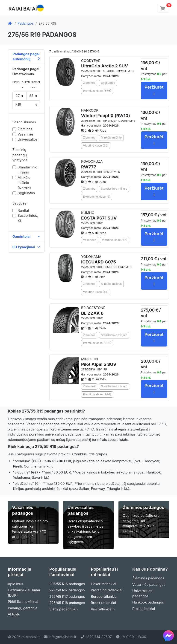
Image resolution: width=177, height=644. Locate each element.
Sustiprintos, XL (28, 218)
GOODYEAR (105, 64)
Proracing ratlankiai (106, 590)
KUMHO (99, 216)
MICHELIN (99, 362)
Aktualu (14, 614)
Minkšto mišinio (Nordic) (24, 183)
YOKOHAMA (99, 260)
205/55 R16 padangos (67, 584)
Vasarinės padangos (149, 585)
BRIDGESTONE (93, 311)
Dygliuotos (26, 193)
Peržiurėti (154, 90)
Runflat (23, 210)
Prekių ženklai (144, 609)
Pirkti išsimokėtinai (23, 602)
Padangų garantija (23, 608)
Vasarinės (25, 134)
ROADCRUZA (92, 164)
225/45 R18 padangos (67, 603)
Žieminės (25, 129)
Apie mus (15, 584)
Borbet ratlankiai (104, 596)
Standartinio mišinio (27, 170)
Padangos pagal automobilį (26, 57)
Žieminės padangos (148, 578)
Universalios (28, 139)
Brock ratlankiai (103, 603)
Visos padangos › (63, 609)
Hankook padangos (148, 602)
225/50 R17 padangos (67, 590)
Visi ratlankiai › (103, 609)
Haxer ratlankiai (103, 584)
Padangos (26, 23)
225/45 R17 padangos (67, 596)
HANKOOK (106, 113)
